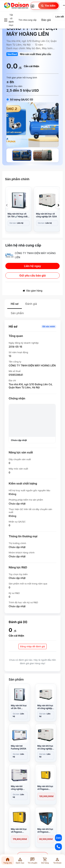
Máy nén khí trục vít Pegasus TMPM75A (19, 831)
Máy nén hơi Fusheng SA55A (19, 747)
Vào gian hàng (33, 291)
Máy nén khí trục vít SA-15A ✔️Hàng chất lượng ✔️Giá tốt (18, 215)
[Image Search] (32, 6)
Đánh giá (31, 304)
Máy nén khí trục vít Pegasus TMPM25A (45, 831)
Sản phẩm (17, 313)
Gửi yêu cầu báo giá (33, 275)
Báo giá (46, 20)
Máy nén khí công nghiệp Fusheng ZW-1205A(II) (17, 788)
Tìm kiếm (48, 6)
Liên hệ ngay (33, 266)
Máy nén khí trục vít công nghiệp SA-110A (45, 748)
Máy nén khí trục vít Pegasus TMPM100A (45, 788)
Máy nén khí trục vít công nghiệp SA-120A (46, 215)
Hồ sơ (15, 304)
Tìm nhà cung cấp (28, 20)
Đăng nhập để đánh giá (32, 646)
